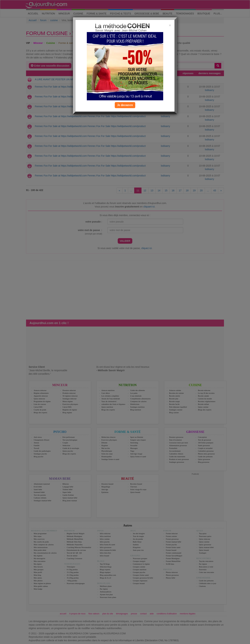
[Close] (170, 25)
